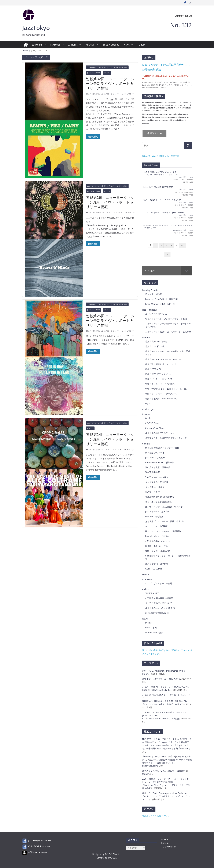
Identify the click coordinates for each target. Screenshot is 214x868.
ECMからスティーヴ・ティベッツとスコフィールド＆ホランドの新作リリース (168, 227)
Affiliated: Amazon (38, 852)
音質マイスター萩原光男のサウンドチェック (166, 438)
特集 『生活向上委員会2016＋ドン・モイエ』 (167, 389)
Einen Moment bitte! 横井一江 (160, 304)
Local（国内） (183, 177)
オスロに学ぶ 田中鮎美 (157, 564)
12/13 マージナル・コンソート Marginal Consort (164, 213)
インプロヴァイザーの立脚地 (159, 583)
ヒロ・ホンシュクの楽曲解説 (159, 502)
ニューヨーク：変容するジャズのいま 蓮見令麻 (168, 332)
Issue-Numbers (111, 45)
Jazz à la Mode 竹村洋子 (157, 536)
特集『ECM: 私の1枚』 (156, 346)
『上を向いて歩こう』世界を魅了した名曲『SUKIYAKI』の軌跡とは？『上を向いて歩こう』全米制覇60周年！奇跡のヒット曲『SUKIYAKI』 (167, 745)
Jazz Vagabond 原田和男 (157, 512)
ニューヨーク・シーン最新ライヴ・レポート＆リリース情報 (107, 67)
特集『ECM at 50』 (154, 369)
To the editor (169, 847)
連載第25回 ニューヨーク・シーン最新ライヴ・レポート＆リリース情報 (110, 320)
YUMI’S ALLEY (152, 593)
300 (182, 246)
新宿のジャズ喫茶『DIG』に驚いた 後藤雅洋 (164, 771)
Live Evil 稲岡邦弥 (154, 516)
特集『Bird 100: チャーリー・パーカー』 (164, 359)
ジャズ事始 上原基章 (155, 487)
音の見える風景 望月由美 (158, 467)
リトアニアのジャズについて (159, 603)
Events (148, 623)
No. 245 (107, 73)
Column (146, 444)
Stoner (145, 774)
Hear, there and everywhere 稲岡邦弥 (163, 531)
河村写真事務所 (152, 472)
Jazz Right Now (94, 73)
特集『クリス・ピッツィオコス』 (161, 384)
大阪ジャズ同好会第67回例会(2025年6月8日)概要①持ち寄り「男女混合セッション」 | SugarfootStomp (167, 763)
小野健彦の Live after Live (157, 541)
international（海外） (180, 230)
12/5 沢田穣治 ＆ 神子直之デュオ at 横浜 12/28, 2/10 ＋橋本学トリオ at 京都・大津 (160, 173)
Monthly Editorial (150, 290)
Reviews (146, 414)
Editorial (37, 45)
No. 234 (107, 191)
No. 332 (181, 25)
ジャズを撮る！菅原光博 (157, 482)
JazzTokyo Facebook (40, 840)
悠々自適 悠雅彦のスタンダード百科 (162, 448)
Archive (90, 45)
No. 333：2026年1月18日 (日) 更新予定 (161, 156)
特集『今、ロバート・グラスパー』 (162, 394)
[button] (44, 45)
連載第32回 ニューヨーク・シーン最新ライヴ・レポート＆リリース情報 (110, 83)
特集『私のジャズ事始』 (157, 341)
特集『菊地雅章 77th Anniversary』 (162, 399)
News (127, 45)
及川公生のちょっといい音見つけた (162, 608)
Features (55, 45)
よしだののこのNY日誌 (156, 314)
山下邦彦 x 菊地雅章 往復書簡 (159, 598)
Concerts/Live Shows (155, 428)
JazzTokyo (36, 28)
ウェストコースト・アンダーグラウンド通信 (166, 319)
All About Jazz (149, 409)
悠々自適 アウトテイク (156, 453)
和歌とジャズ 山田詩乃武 (158, 551)
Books (148, 418)
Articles (73, 45)
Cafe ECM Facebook (39, 846)
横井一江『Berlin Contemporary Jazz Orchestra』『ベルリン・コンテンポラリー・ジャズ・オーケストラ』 (166, 796)
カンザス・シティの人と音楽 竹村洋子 (164, 507)
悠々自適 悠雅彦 (154, 294)
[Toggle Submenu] (187, 271)
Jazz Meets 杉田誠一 (155, 458)
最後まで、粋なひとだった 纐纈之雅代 (161, 679)
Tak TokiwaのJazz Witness (158, 477)
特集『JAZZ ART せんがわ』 (158, 374)
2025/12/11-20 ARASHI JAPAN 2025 (158, 187)
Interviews (147, 579)
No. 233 (107, 310)
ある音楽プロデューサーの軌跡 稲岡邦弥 (165, 521)
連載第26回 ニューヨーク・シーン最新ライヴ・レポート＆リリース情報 (110, 202)
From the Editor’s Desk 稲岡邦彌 (161, 299)
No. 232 (90, 428)
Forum (141, 45)
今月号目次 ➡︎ (154, 133)
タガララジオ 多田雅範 (157, 526)
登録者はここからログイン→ (156, 816)
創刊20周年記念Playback (157, 613)
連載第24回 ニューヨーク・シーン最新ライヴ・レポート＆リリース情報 (110, 439)
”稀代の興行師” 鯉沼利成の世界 (160, 497)
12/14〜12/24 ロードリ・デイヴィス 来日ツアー (163, 200)
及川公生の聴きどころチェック (160, 433)
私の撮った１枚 (152, 492)
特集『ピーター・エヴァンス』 (160, 379)
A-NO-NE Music (112, 854)
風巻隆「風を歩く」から (157, 546)
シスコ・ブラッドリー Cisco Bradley (119, 94)
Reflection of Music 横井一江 (160, 462)
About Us (166, 839)
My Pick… (150, 403)
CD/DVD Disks (152, 423)
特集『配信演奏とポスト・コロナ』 (162, 364)
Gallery (145, 574)
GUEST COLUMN (153, 569)
